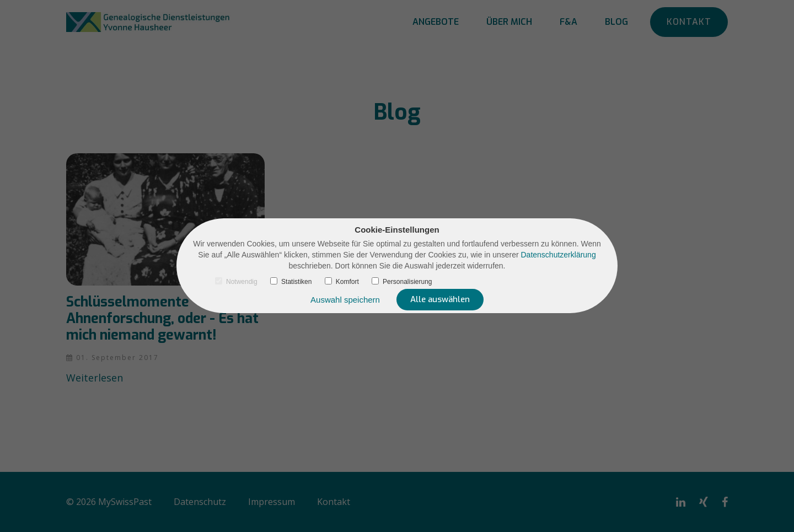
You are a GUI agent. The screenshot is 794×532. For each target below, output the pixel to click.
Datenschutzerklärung (559, 255)
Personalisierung (402, 281)
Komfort (342, 281)
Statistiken (291, 281)
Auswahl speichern (345, 300)
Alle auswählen (440, 299)
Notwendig (236, 281)
